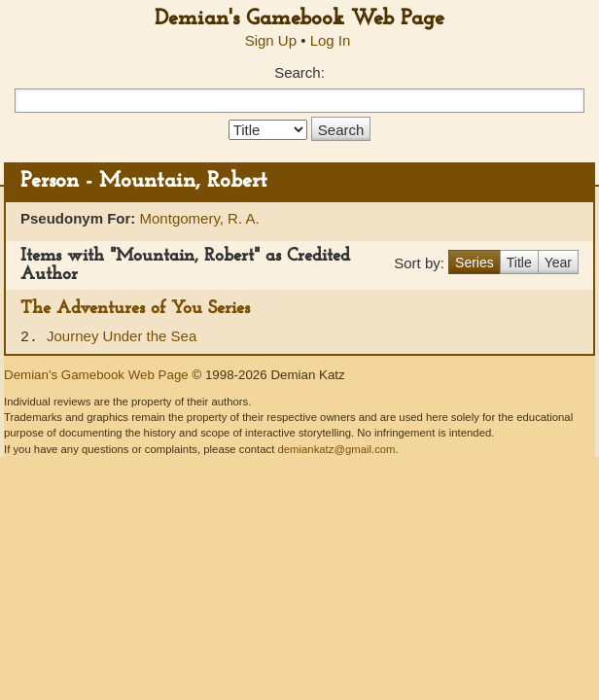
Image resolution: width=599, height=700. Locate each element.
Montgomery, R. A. (200, 218)
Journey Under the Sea (122, 336)
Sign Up (271, 40)
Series (475, 262)
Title (519, 262)
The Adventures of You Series (135, 309)
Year (558, 262)
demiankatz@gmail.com (336, 449)
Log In (331, 40)
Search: (299, 72)
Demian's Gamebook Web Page (299, 19)
